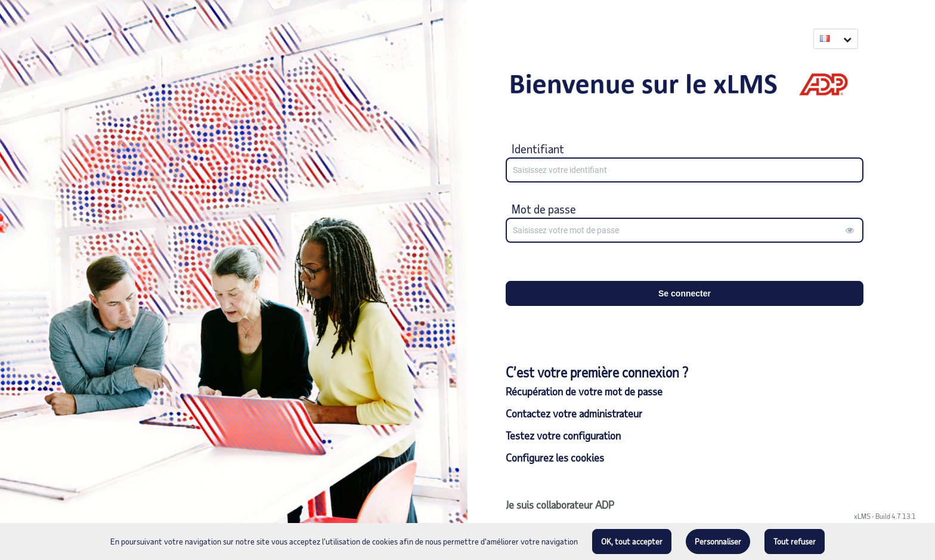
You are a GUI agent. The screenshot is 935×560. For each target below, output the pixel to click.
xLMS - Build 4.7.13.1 (885, 516)
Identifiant (538, 148)
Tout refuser (795, 541)
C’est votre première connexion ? (597, 372)
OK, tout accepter (632, 541)
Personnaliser (718, 541)
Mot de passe (544, 209)
